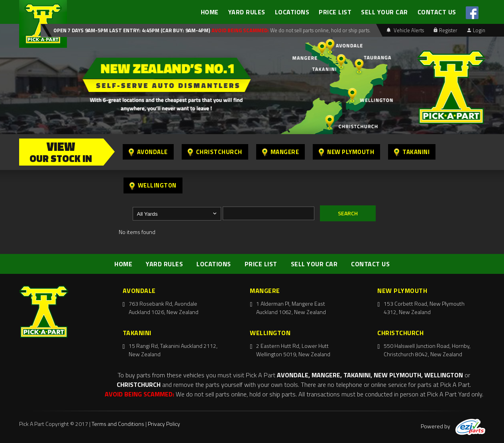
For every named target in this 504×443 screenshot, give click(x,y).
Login (476, 30)
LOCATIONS (292, 12)
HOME (210, 12)
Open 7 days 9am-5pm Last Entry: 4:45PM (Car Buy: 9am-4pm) (132, 30)
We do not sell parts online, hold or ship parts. (320, 30)
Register (445, 30)
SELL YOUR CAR (384, 12)
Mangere (281, 152)
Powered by (453, 426)
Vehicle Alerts (405, 30)
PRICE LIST (335, 12)
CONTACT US (437, 12)
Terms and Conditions (118, 424)
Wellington (153, 185)
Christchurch (215, 152)
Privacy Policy (164, 424)
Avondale (148, 152)
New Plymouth (346, 152)
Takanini (412, 152)
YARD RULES (247, 12)
